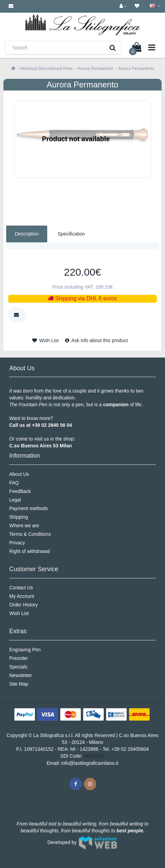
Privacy (17, 543)
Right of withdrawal (29, 551)
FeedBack (20, 491)
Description (27, 234)
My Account (22, 596)
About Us (19, 474)
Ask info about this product (96, 340)
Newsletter (21, 675)
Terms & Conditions (30, 534)
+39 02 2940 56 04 (52, 425)
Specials (18, 667)
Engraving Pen (25, 650)
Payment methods (29, 508)
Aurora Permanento (95, 69)
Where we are (24, 526)
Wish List (46, 340)
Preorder (18, 658)
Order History (23, 605)
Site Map (19, 684)
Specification (71, 234)
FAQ (14, 483)
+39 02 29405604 (130, 749)
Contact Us (21, 588)
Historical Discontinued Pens (46, 69)
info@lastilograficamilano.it (90, 763)
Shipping (19, 517)
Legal (15, 500)
